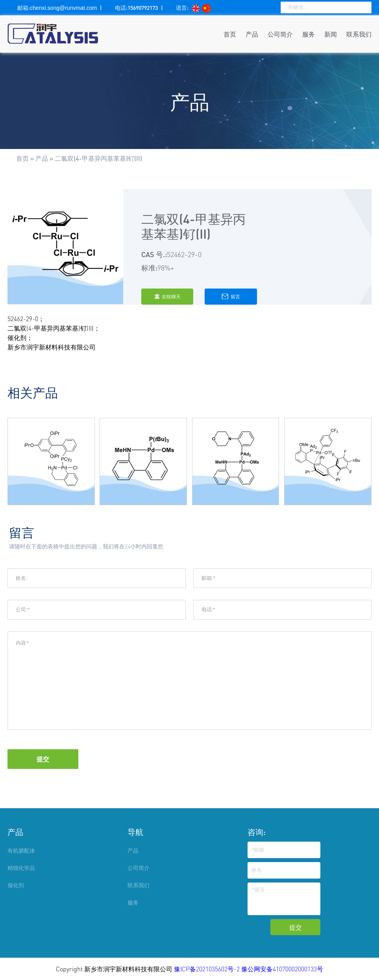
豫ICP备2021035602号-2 (208, 969)
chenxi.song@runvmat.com (63, 8)
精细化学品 (21, 868)
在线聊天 (167, 297)
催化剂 (16, 885)
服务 (309, 34)
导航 (135, 832)
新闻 (331, 34)
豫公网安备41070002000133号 (282, 969)
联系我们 (359, 34)
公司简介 (280, 34)
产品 (252, 34)
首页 (230, 34)
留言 (231, 296)
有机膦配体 (21, 850)
